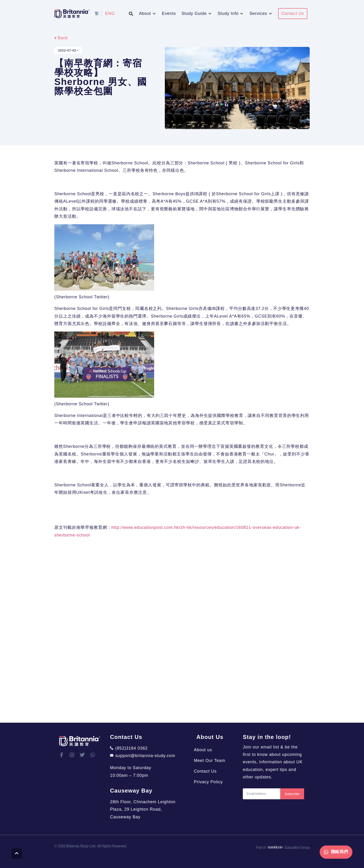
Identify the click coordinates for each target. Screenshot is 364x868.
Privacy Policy (211, 782)
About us (205, 750)
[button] (131, 14)
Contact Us (208, 771)
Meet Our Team (212, 761)
